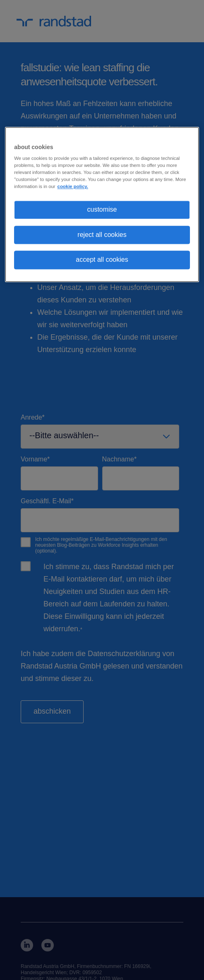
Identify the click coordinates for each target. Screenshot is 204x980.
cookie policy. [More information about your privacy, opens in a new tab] (73, 187)
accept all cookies (102, 259)
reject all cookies (102, 235)
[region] (102, 204)
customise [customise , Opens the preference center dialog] (102, 210)
